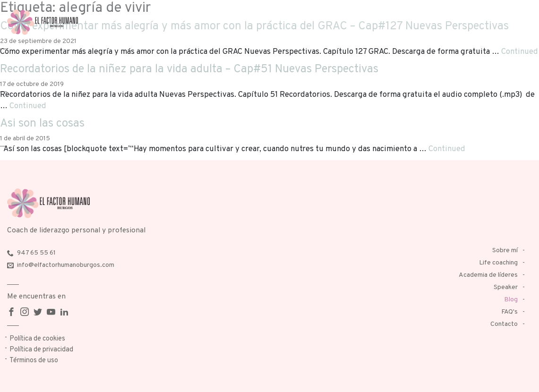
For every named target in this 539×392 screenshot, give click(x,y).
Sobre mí (505, 251)
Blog (511, 300)
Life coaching (498, 263)
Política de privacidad (41, 350)
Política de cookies (37, 339)
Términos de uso (34, 361)
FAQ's (509, 312)
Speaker (506, 287)
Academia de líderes (488, 275)
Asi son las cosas (42, 124)
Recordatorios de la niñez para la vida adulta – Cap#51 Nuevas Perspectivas (189, 69)
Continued (520, 52)
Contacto (504, 324)
